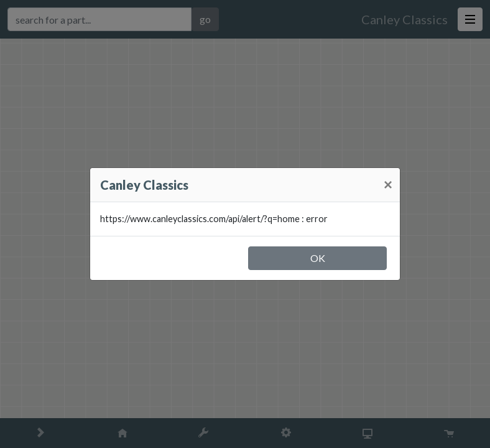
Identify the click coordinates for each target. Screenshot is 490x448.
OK (318, 258)
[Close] (388, 185)
